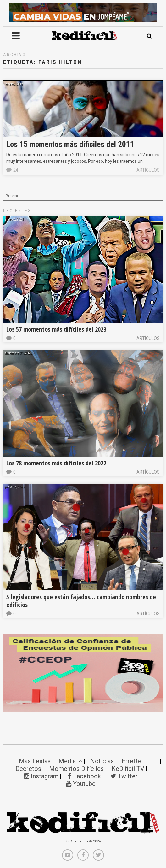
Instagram (41, 776)
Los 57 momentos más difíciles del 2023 (56, 329)
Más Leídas (35, 761)
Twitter (124, 776)
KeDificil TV (128, 769)
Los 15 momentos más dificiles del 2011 (70, 144)
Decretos (28, 769)
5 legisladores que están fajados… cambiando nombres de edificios (81, 601)
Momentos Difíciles (76, 769)
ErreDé (131, 761)
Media (70, 761)
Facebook (84, 776)
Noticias (102, 761)
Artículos (148, 170)
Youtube (81, 784)
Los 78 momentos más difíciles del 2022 (56, 463)
